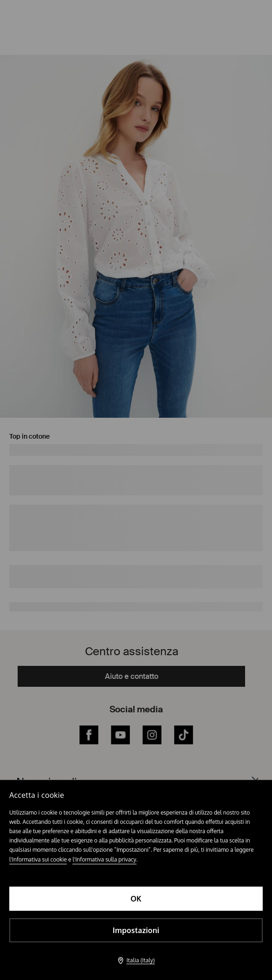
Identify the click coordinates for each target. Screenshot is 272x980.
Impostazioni (136, 930)
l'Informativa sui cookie (38, 859)
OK (136, 899)
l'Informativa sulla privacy (104, 859)
